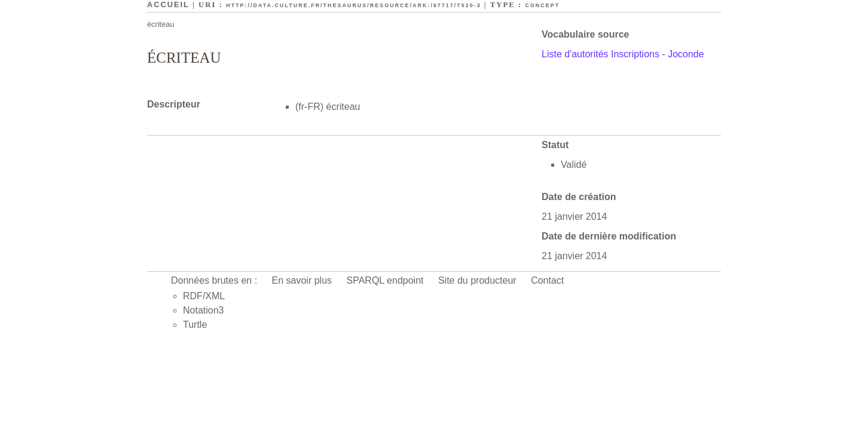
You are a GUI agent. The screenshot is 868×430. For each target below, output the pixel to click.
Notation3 (204, 310)
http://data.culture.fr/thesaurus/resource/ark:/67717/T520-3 (353, 5)
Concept (542, 5)
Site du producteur (477, 280)
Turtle (195, 325)
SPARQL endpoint (385, 280)
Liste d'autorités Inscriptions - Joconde (623, 54)
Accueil (168, 4)
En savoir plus (302, 280)
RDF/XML (204, 296)
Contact (547, 280)
